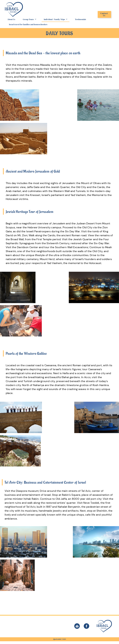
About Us (11, 22)
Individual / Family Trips (56, 22)
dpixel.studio (57, 642)
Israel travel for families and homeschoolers (28, 27)
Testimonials (80, 22)
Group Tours (30, 22)
